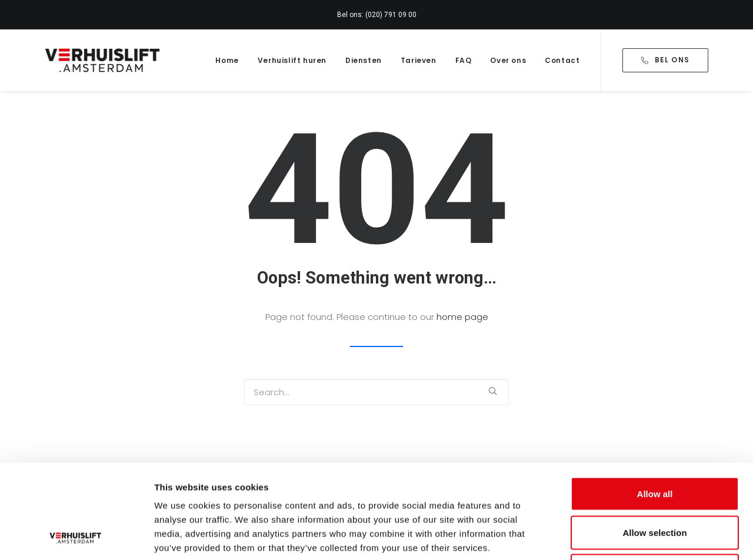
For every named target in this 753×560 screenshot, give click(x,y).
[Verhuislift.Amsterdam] (104, 60)
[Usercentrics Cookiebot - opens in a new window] (76, 537)
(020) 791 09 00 (391, 15)
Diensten (364, 60)
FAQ (464, 60)
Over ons (508, 60)
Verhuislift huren (292, 60)
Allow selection (654, 444)
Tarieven (419, 60)
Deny (655, 483)
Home (227, 60)
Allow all (655, 406)
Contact (562, 60)
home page (462, 317)
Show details (617, 537)
